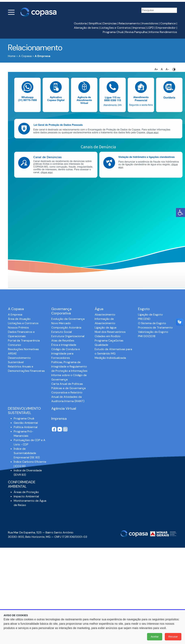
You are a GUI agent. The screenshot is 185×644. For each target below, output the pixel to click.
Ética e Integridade (64, 345)
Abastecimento (105, 315)
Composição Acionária (66, 328)
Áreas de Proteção (26, 492)
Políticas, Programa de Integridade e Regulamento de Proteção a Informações (69, 366)
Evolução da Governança (68, 319)
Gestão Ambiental (26, 423)
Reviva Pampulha (136, 32)
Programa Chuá (113, 32)
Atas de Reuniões (63, 340)
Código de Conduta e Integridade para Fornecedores (66, 353)
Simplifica (95, 23)
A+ (156, 69)
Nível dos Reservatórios (110, 332)
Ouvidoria (80, 23)
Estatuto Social (62, 332)
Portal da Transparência (24, 340)
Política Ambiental (26, 427)
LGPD (150, 28)
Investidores (150, 23)
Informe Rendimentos (163, 32)
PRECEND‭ (144, 319)
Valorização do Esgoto (153, 332)
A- (167, 69)
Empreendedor (166, 28)
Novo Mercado (61, 323)
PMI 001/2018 (147, 336)
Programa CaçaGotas (109, 340)
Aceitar (155, 637)
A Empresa (15, 315)
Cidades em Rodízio (108, 336)
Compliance (168, 23)
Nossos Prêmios (18, 328)
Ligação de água (106, 328)
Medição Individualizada (110, 358)
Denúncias (110, 23)
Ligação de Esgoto (150, 315)
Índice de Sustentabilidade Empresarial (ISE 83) (27, 453)
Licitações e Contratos (116, 28)
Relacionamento (129, 23)
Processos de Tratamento (155, 328)
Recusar (173, 637)
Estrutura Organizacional (68, 336)
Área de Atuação (19, 319)
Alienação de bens (86, 28)
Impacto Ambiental (26, 496)
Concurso (14, 345)
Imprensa (139, 28)
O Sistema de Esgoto (152, 323)
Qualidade (101, 345)
